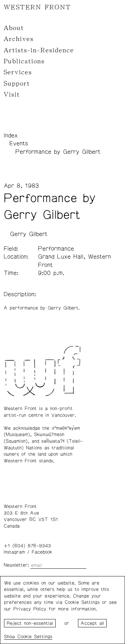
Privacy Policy (30, 609)
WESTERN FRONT (37, 7)
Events (19, 144)
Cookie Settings (35, 637)
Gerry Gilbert (29, 234)
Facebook (42, 552)
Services (18, 72)
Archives (19, 39)
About (14, 28)
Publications (24, 61)
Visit (12, 95)
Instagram (14, 552)
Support (17, 84)
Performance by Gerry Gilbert (58, 152)
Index (11, 136)
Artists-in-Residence (39, 50)
